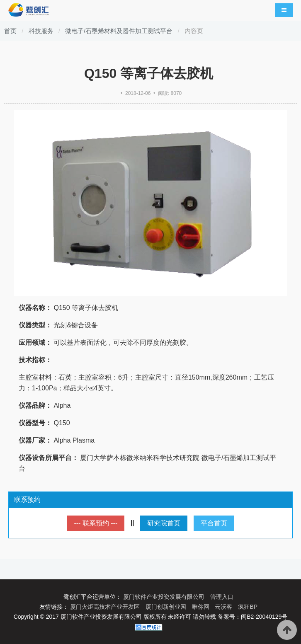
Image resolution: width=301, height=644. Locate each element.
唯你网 (201, 607)
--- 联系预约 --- (96, 523)
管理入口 (222, 597)
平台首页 (214, 523)
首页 (10, 31)
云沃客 (224, 607)
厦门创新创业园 (167, 607)
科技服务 (41, 31)
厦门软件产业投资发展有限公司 (165, 597)
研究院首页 (164, 523)
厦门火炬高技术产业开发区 (106, 607)
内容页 (194, 31)
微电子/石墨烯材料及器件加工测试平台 (119, 31)
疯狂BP (248, 607)
